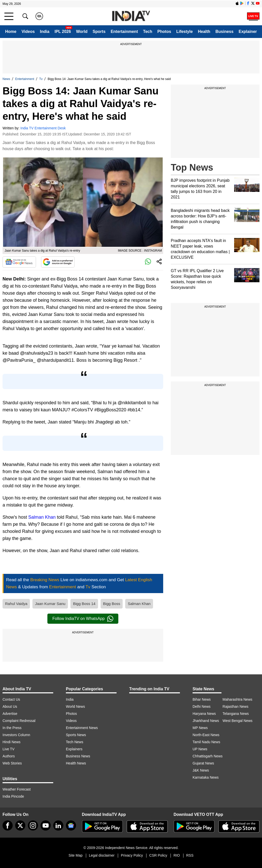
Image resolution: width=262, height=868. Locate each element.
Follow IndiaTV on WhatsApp (83, 619)
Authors (9, 756)
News (6, 79)
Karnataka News (206, 777)
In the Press (12, 728)
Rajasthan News (235, 706)
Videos (28, 32)
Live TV (8, 749)
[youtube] (46, 825)
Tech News (74, 742)
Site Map (75, 855)
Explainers (74, 749)
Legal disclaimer (102, 855)
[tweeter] (20, 825)
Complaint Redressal (19, 721)
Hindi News (12, 742)
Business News (78, 756)
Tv (41, 79)
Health (204, 32)
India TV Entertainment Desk (43, 128)
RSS (190, 855)
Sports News (76, 735)
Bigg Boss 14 (84, 604)
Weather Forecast (17, 789)
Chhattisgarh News (208, 756)
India (45, 32)
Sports (99, 32)
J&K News (201, 770)
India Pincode (13, 796)
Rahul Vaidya (16, 604)
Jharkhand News (206, 721)
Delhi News (202, 706)
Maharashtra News (237, 699)
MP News (200, 728)
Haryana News (204, 714)
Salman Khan (42, 517)
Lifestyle (185, 32)
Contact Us (11, 699)
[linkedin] (58, 825)
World (82, 32)
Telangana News (236, 714)
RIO (177, 855)
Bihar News (202, 699)
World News (75, 706)
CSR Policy (158, 855)
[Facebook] (8, 825)
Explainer (248, 32)
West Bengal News (237, 721)
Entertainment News (82, 728)
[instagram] (33, 825)
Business (224, 32)
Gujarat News (203, 763)
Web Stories (12, 763)
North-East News (206, 735)
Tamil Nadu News (206, 742)
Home (11, 32)
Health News (76, 763)
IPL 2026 (63, 32)
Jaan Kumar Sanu (50, 604)
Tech (148, 32)
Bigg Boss (112, 604)
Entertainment (124, 32)
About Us (10, 706)
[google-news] (71, 825)
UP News (200, 749)
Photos (164, 32)
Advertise (10, 714)
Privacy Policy (132, 855)
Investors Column (16, 735)
